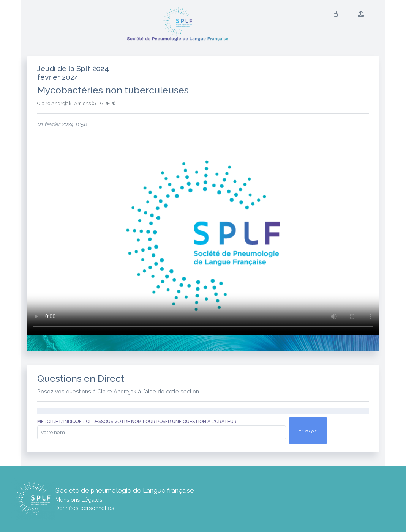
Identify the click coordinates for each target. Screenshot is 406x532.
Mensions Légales (79, 500)
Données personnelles (85, 508)
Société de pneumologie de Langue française (125, 490)
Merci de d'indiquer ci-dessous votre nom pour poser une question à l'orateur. (137, 422)
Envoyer (308, 430)
